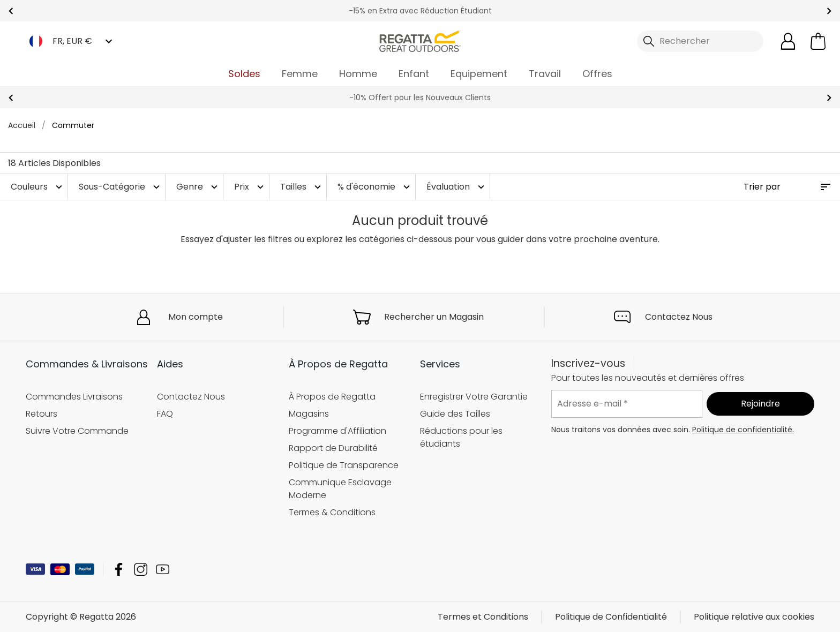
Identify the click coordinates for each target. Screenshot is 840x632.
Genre (198, 187)
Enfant (414, 74)
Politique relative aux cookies (754, 617)
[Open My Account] (788, 41)
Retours (42, 414)
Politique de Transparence (344, 465)
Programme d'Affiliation (337, 431)
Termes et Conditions (483, 617)
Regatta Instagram (141, 569)
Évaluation (457, 187)
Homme (358, 74)
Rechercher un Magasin (434, 317)
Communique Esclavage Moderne (340, 489)
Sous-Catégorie (121, 187)
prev (11, 11)
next (829, 11)
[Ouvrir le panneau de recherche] (700, 41)
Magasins (309, 414)
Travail (545, 74)
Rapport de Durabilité (333, 448)
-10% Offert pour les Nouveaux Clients (420, 97)
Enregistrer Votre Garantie (474, 397)
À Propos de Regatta (332, 397)
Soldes (244, 74)
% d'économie (375, 187)
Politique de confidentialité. (743, 430)
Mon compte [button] (196, 317)
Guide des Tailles (455, 414)
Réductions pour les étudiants (461, 437)
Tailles (302, 187)
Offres (597, 74)
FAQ (165, 414)
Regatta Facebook (119, 569)
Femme (300, 74)
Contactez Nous (679, 317)
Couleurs (38, 187)
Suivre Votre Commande (77, 431)
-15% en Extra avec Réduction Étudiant (420, 11)
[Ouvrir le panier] (818, 41)
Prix (250, 187)
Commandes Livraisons (74, 397)
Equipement (479, 74)
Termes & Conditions (332, 512)
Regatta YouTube (163, 569)
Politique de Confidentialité (611, 617)
